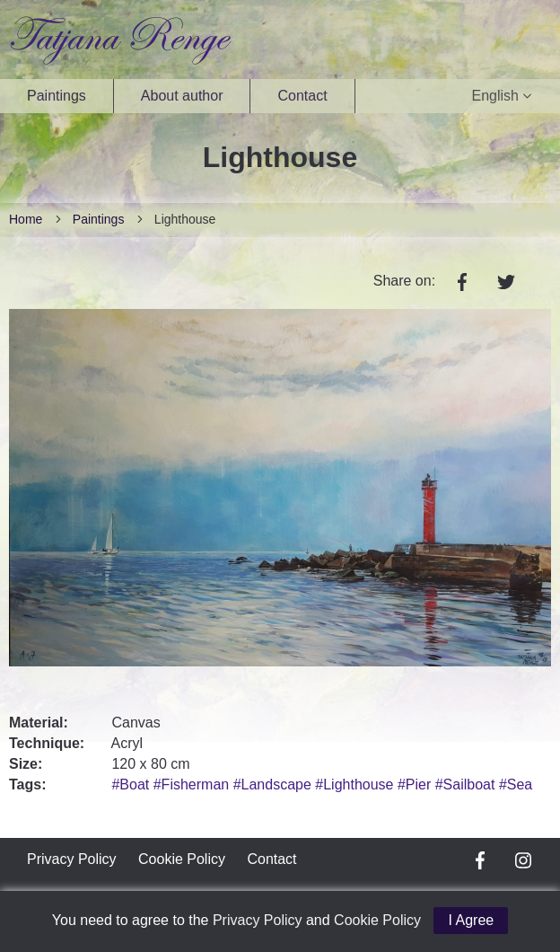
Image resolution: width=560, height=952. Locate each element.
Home (26, 219)
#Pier (416, 785)
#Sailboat (467, 785)
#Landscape (275, 785)
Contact (302, 96)
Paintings (57, 96)
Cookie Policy (182, 859)
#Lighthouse (356, 785)
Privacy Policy (72, 859)
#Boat (132, 785)
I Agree (471, 920)
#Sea (516, 785)
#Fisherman (193, 785)
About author (182, 96)
